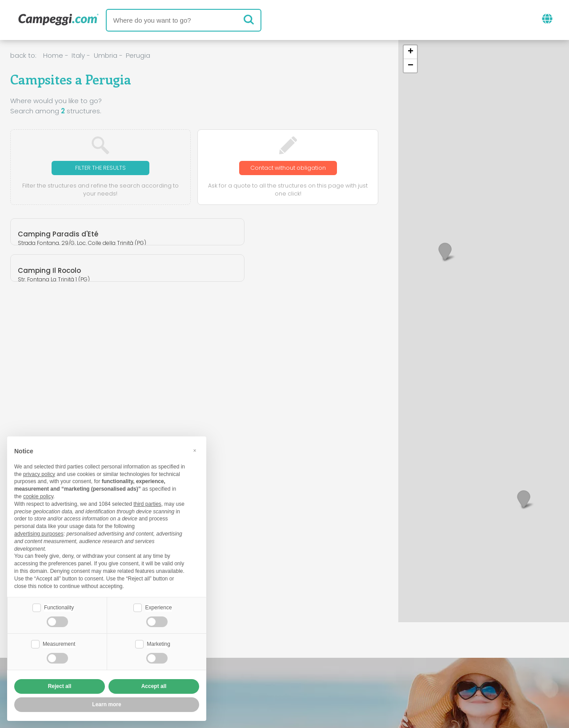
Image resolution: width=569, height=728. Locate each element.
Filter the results (100, 168)
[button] (523, 499)
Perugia (138, 55)
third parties (147, 503)
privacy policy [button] (39, 473)
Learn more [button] (106, 704)
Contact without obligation (288, 168)
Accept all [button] (154, 686)
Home (53, 55)
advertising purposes (39, 533)
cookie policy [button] (38, 496)
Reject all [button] (60, 686)
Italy (78, 55)
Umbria (106, 55)
